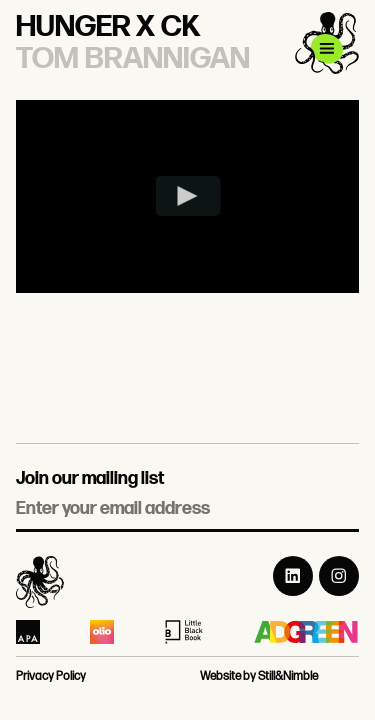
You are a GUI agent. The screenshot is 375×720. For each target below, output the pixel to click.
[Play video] (187, 196)
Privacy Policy (51, 676)
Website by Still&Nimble (259, 676)
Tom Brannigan (133, 59)
